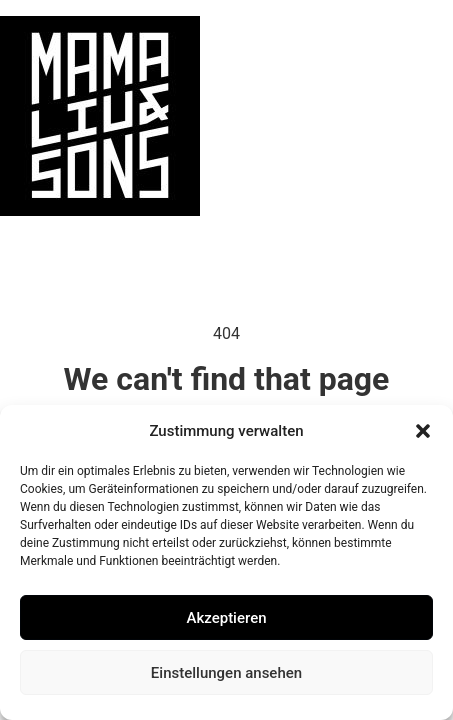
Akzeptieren (226, 618)
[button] (423, 431)
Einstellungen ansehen (226, 673)
